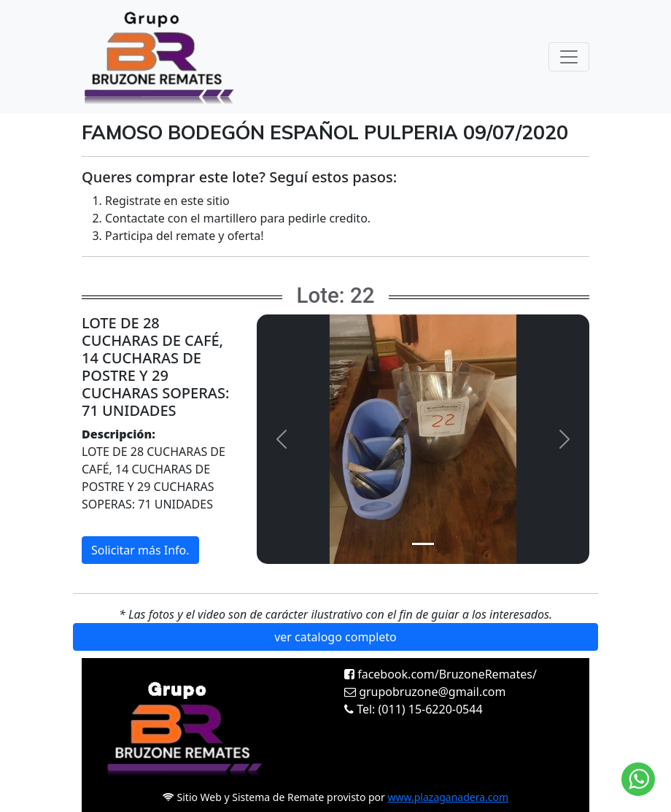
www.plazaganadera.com (449, 797)
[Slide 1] (423, 544)
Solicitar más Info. (140, 550)
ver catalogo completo (335, 637)
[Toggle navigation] (569, 57)
